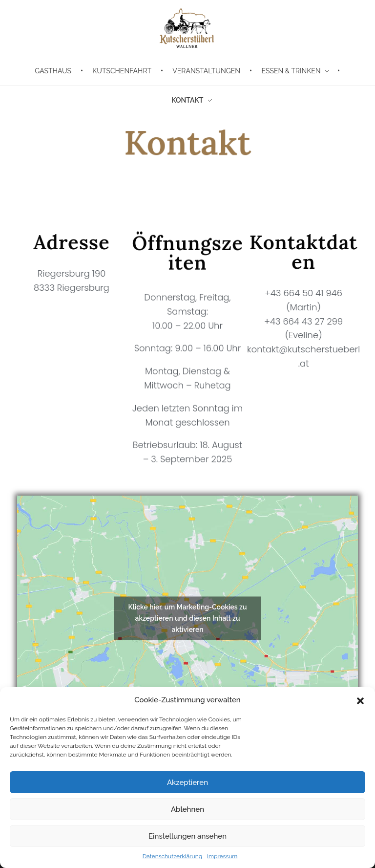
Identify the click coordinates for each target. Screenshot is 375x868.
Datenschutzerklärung (172, 856)
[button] (360, 700)
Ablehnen (187, 809)
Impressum (222, 856)
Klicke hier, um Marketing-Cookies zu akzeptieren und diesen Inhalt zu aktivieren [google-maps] (187, 618)
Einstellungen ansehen (187, 836)
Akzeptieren (187, 782)
